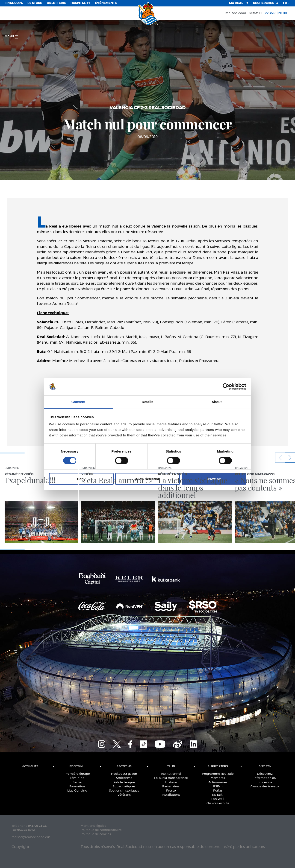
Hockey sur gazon (124, 774)
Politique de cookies (96, 834)
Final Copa (14, 3)
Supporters (218, 767)
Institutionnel (171, 774)
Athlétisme (124, 778)
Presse (171, 791)
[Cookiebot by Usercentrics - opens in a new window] (226, 387)
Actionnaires (218, 782)
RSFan (218, 787)
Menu (11, 37)
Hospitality (80, 3)
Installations (171, 795)
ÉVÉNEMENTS (106, 3)
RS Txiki (218, 795)
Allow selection (147, 479)
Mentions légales (93, 826)
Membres (218, 778)
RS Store (35, 3)
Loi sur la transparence (171, 778)
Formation (77, 787)
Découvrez (265, 774)
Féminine (77, 778)
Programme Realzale (218, 774)
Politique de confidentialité (101, 830)
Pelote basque (124, 782)
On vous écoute (218, 803)
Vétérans (124, 795)
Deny (81, 479)
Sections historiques (124, 791)
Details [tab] (147, 402)
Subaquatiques (124, 787)
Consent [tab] (78, 402)
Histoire (171, 782)
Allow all (214, 479)
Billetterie (56, 3)
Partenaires (171, 787)
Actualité (30, 767)
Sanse (77, 782)
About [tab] (217, 402)
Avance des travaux (265, 787)
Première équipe (77, 774)
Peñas (218, 791)
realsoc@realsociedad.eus (31, 837)
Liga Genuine (77, 791)
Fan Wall (218, 799)
